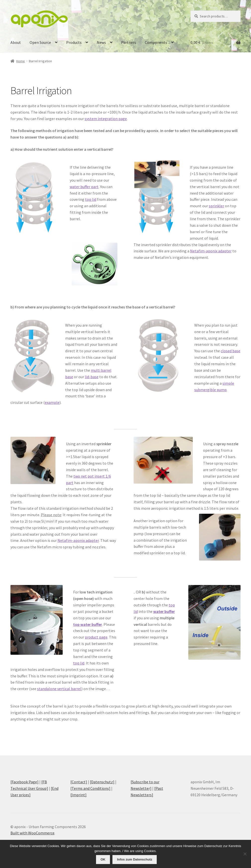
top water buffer (88, 624)
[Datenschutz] (102, 782)
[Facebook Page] (25, 782)
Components (156, 42)
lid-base (92, 377)
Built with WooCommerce (32, 833)
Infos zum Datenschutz (135, 860)
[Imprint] (78, 795)
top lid (91, 199)
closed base (230, 351)
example (52, 402)
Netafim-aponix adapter (211, 251)
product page (96, 637)
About (16, 42)
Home (21, 61)
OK (103, 860)
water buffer (164, 611)
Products (74, 42)
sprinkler (216, 206)
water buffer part (84, 187)
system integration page (106, 119)
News (101, 42)
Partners (129, 42)
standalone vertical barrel (59, 689)
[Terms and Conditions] (90, 788)
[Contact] (79, 782)
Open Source (40, 42)
